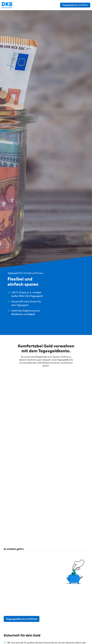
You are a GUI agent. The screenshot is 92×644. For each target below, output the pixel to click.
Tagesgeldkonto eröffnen (22, 619)
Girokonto (17, 314)
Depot (32, 314)
